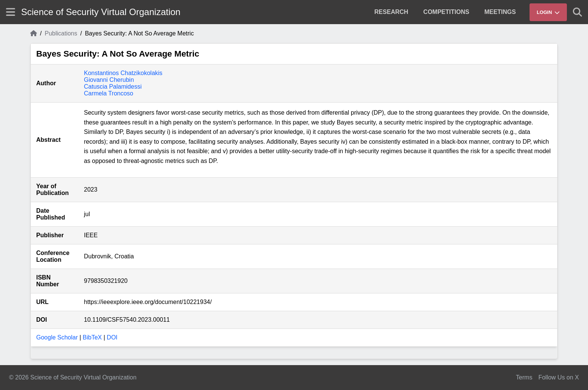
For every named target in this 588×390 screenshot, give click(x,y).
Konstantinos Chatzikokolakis (123, 73)
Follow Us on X (559, 377)
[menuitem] (391, 12)
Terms (524, 377)
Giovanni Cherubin (109, 80)
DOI (112, 337)
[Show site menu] (11, 12)
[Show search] (577, 12)
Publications (61, 33)
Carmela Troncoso (109, 93)
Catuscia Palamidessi (113, 87)
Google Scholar (57, 337)
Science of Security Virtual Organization (101, 12)
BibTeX (92, 337)
